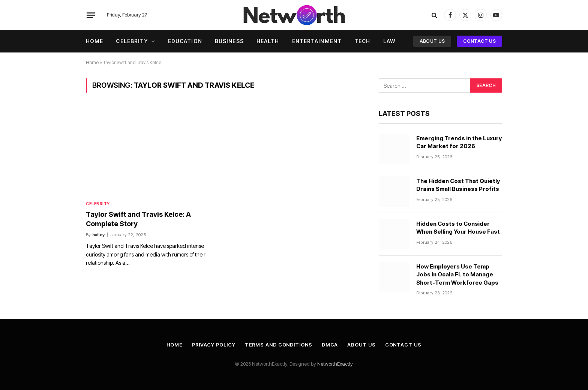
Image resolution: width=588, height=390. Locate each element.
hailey (98, 235)
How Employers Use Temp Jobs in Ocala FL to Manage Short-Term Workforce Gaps (457, 274)
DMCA (331, 345)
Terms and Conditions (279, 345)
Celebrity (132, 41)
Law (389, 41)
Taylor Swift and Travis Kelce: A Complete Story (138, 219)
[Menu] (91, 15)
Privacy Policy (214, 345)
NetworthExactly (335, 364)
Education (185, 41)
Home (94, 41)
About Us (432, 41)
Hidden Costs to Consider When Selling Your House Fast (459, 228)
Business (229, 41)
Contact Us (479, 41)
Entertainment (317, 41)
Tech (362, 41)
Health (268, 41)
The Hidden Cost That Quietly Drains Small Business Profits (458, 185)
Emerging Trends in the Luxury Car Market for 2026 (459, 142)
